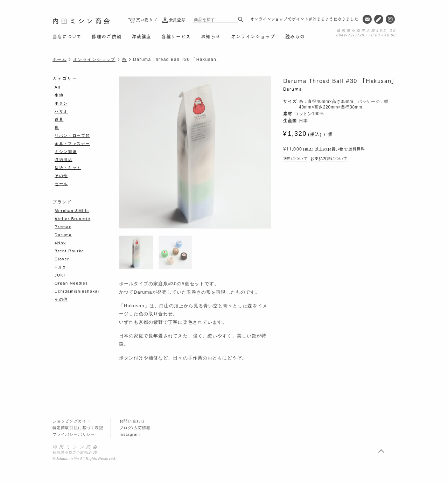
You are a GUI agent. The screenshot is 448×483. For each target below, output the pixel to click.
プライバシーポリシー (74, 434)
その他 (61, 176)
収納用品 (64, 160)
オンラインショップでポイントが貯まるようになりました (304, 19)
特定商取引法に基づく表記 (78, 428)
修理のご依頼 (106, 36)
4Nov (60, 243)
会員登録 (177, 20)
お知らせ (211, 36)
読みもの (295, 36)
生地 (59, 95)
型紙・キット (68, 168)
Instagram (130, 434)
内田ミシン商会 (82, 20)
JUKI (60, 275)
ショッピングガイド (72, 421)
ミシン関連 (66, 152)
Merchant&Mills (72, 211)
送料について (295, 159)
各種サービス (176, 36)
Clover (62, 259)
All (58, 87)
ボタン (61, 103)
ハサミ (61, 111)
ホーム (59, 59)
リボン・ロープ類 (72, 135)
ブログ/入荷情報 (135, 428)
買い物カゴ (146, 20)
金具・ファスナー (72, 143)
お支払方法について (329, 159)
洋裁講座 (141, 36)
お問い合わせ (132, 421)
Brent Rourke (69, 251)
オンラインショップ (253, 36)
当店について (67, 36)
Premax (63, 227)
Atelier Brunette (72, 219)
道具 (59, 119)
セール (61, 184)
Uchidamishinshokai (77, 291)
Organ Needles (71, 283)
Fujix (60, 267)
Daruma (293, 89)
